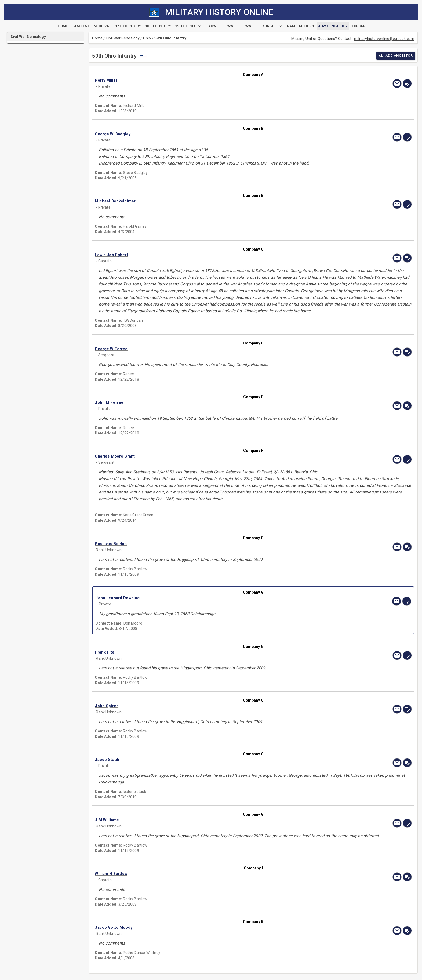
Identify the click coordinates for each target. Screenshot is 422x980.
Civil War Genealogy (123, 38)
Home (97, 38)
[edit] (407, 84)
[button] (206, 80)
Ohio (147, 38)
